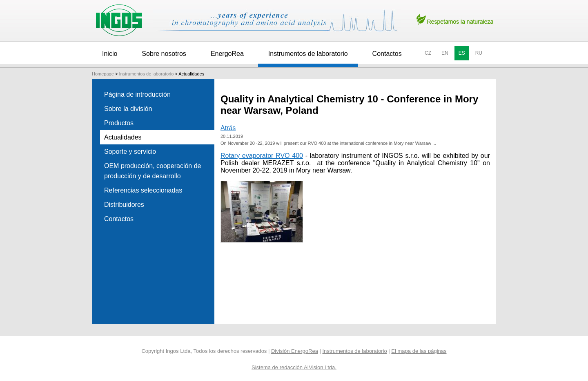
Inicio (110, 54)
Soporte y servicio (130, 152)
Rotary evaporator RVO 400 (262, 156)
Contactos (387, 54)
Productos (119, 123)
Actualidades (123, 137)
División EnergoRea (295, 351)
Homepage (103, 74)
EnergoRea (227, 54)
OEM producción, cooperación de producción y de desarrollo (153, 171)
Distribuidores (124, 205)
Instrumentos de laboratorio (308, 54)
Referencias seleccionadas (143, 190)
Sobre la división (128, 109)
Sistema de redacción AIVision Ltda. (294, 367)
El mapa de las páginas (419, 351)
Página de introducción (137, 94)
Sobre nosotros (164, 54)
